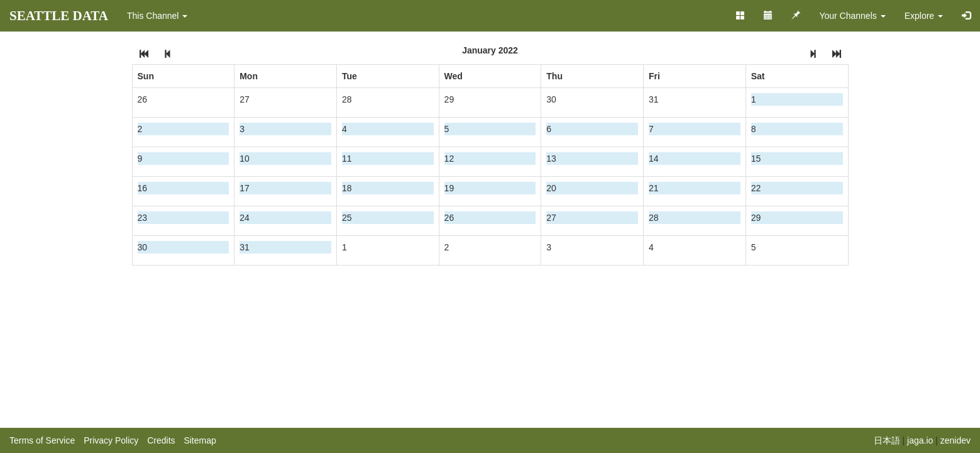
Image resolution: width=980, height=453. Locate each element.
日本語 (887, 440)
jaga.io (920, 440)
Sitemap (200, 440)
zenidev (955, 440)
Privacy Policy (111, 440)
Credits (161, 440)
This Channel (157, 16)
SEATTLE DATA (59, 16)
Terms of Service (42, 440)
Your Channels (852, 16)
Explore (924, 16)
